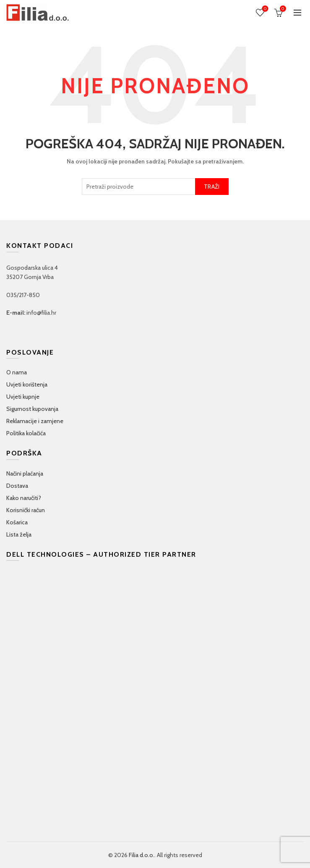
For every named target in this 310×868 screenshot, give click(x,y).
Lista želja (19, 534)
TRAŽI (212, 187)
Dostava (17, 486)
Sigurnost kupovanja (32, 409)
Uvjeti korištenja (27, 384)
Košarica (17, 522)
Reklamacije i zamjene (35, 421)
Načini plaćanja (25, 473)
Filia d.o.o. (142, 855)
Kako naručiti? (24, 498)
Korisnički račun (26, 510)
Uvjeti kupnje (23, 397)
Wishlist (264, 9)
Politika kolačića (26, 433)
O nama (17, 372)
